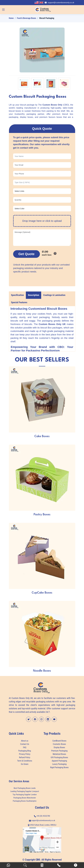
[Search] (25, 865)
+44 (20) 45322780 (43, 816)
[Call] (59, 865)
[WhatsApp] (8, 865)
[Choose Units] (42, 191)
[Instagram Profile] (41, 719)
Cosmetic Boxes (59, 744)
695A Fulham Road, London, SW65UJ (42, 825)
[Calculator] (42, 865)
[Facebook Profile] (35, 719)
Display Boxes (59, 747)
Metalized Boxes (59, 754)
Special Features (19, 302)
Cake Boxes (42, 436)
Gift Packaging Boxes (59, 757)
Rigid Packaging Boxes (59, 767)
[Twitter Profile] (29, 719)
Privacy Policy (25, 754)
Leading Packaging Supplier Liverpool (25, 791)
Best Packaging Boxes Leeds (25, 788)
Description (34, 295)
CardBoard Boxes (59, 741)
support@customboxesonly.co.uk (61, 3)
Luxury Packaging (59, 764)
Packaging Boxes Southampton (25, 801)
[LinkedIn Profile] (48, 719)
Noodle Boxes (42, 671)
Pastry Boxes (42, 515)
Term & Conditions (25, 761)
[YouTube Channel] (54, 719)
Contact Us (25, 744)
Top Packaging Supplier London (25, 795)
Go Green (25, 764)
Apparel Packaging (59, 761)
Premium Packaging (59, 751)
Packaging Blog (25, 751)
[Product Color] (42, 209)
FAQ (25, 747)
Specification (17, 295)
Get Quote (26, 254)
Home (11, 18)
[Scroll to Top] (76, 865)
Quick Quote (42, 129)
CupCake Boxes (42, 593)
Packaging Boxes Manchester (25, 798)
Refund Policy (25, 757)
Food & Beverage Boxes (26, 18)
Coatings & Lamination (54, 295)
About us (25, 741)
